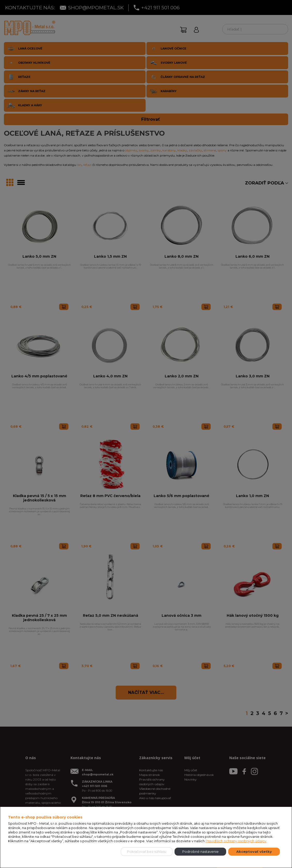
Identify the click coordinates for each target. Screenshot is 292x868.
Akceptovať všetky (254, 851)
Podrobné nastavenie (200, 851)
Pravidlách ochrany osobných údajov (236, 841)
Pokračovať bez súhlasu (147, 851)
